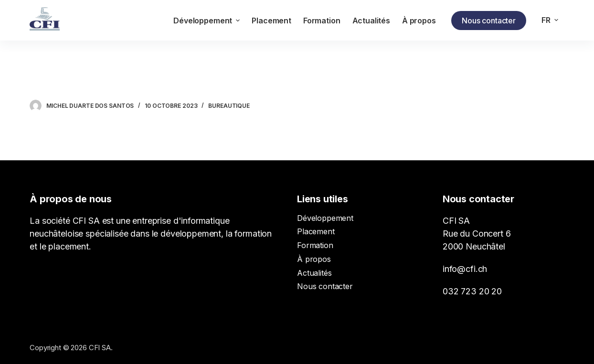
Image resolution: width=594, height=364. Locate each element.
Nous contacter (489, 21)
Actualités (314, 273)
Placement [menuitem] (271, 21)
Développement (325, 218)
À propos (314, 259)
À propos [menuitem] (419, 21)
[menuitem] (550, 20)
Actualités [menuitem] (371, 21)
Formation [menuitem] (322, 21)
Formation (315, 245)
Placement (316, 231)
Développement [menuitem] (208, 21)
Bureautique (229, 106)
